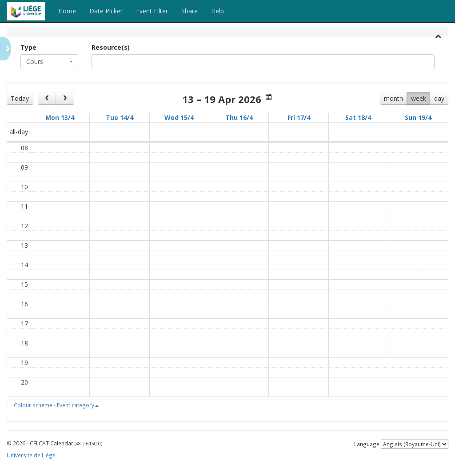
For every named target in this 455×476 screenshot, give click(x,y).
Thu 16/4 (239, 117)
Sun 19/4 (418, 117)
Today (20, 98)
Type (28, 47)
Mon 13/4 (60, 117)
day (439, 98)
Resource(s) (111, 47)
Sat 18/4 (358, 117)
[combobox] (49, 62)
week (419, 98)
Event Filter (152, 11)
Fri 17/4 (299, 117)
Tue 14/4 (120, 117)
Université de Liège (31, 455)
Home (67, 11)
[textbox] (108, 62)
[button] (56, 405)
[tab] (227, 32)
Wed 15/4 (179, 117)
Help (218, 11)
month (393, 98)
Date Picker (106, 11)
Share (190, 11)
